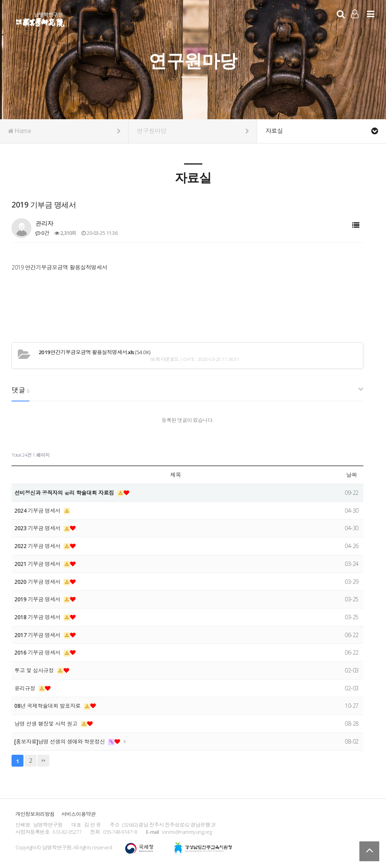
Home (64, 131)
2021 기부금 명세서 (39, 564)
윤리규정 (26, 688)
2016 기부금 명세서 (39, 652)
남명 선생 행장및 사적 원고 (48, 724)
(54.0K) (92, 352)
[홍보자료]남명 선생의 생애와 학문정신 (62, 741)
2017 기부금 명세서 (39, 635)
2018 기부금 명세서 (39, 617)
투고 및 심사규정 (35, 670)
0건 (42, 233)
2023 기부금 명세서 (39, 528)
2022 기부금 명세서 (39, 546)
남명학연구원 (40, 18)
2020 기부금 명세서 (39, 582)
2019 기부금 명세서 (39, 599)
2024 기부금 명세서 (39, 511)
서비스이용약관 (78, 814)
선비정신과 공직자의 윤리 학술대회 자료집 (66, 493)
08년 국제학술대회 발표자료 (49, 706)
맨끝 (43, 761)
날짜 (352, 475)
